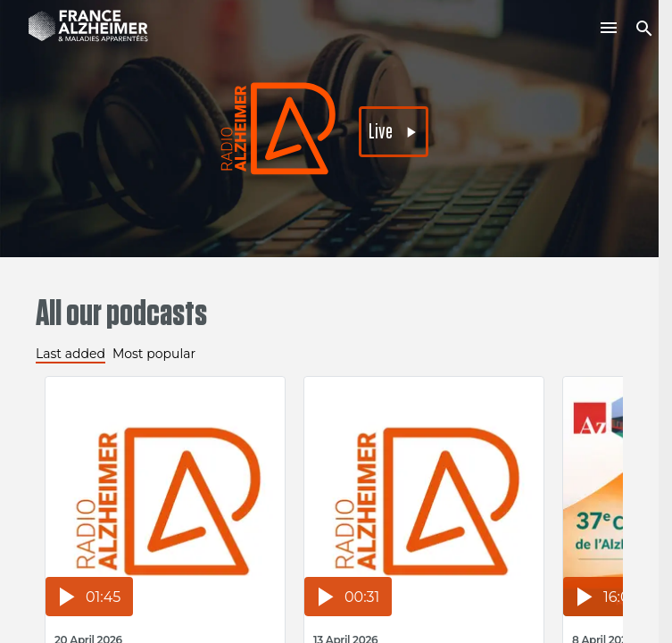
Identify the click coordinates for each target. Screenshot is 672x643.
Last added (71, 354)
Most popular (154, 354)
